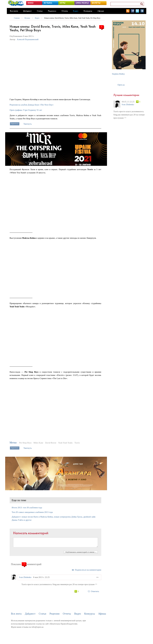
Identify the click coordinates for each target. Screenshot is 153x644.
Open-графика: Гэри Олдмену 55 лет (26, 110)
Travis (77, 443)
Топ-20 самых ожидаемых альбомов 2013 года (32, 512)
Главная (17, 18)
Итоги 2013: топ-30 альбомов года (27, 508)
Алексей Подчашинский (28, 39)
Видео (76, 11)
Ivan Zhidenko (25, 577)
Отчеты (65, 11)
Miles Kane (38, 443)
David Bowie (51, 443)
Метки (13, 443)
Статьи (40, 11)
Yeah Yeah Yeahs (65, 443)
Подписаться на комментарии (88, 570)
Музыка (27, 18)
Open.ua (121, 85)
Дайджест (27, 11)
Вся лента (14, 11)
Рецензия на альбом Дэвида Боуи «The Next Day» (32, 105)
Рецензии (52, 11)
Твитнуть (28, 124)
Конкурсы (88, 11)
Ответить (95, 591)
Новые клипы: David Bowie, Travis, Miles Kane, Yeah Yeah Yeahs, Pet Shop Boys (72, 18)
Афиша (101, 11)
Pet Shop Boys (25, 443)
